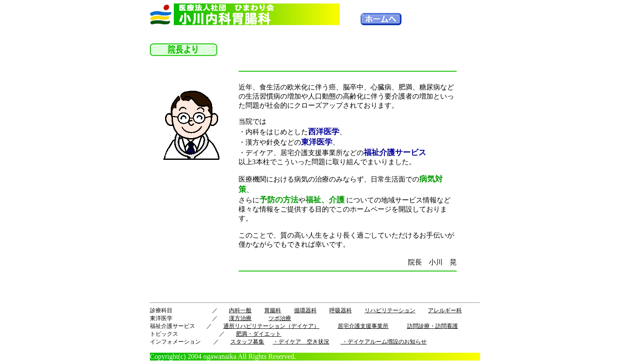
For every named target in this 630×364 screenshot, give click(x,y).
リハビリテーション (390, 310)
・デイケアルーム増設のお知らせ (384, 342)
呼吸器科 (341, 310)
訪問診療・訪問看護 (433, 326)
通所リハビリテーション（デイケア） (271, 326)
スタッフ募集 (247, 342)
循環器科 (305, 310)
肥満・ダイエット (259, 334)
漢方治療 (240, 318)
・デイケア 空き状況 (301, 342)
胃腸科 (273, 310)
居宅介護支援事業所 (363, 326)
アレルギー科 (445, 310)
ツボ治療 (280, 318)
